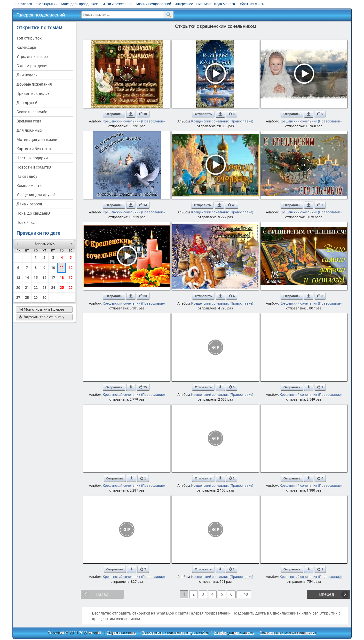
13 (18, 278)
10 (53, 268)
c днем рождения (32, 66)
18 (62, 278)
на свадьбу (27, 176)
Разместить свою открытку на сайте (175, 633)
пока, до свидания (33, 213)
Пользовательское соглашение (288, 633)
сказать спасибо (32, 112)
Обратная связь (251, 4)
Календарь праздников (79, 4)
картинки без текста (35, 149)
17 (53, 278)
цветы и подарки (32, 158)
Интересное (184, 4)
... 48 (244, 594)
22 (36, 288)
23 (44, 288)
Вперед (327, 594)
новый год (26, 223)
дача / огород (29, 204)
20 (18, 288)
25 (62, 288)
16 (44, 278)
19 (71, 278)
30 (44, 298)
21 (27, 288)
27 (18, 298)
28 (27, 298)
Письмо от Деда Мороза (216, 4)
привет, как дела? (33, 93)
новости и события (34, 167)
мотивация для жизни (37, 140)
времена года (29, 121)
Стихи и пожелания (117, 4)
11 (62, 267)
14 (27, 278)
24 (53, 288)
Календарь (26, 47)
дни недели (27, 75)
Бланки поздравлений (153, 4)
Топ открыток (29, 38)
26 (71, 288)
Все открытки (46, 4)
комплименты (29, 186)
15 (36, 278)
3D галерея (23, 4)
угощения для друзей (36, 195)
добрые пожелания (34, 84)
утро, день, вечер (32, 57)
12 (71, 268)
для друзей (27, 103)
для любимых (29, 130)
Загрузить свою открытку (42, 317)
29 (36, 298)
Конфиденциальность (234, 633)
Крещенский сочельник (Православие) (134, 121)
